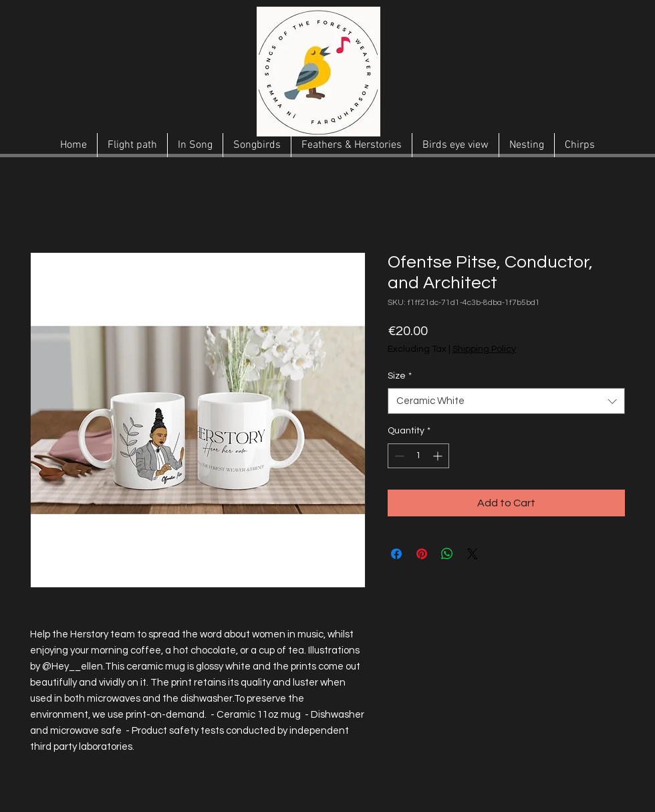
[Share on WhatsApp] (447, 554)
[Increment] (439, 456)
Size (400, 376)
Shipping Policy (484, 349)
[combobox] (506, 401)
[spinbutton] (418, 456)
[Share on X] (473, 554)
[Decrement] (398, 456)
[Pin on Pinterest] (422, 554)
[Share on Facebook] (396, 554)
